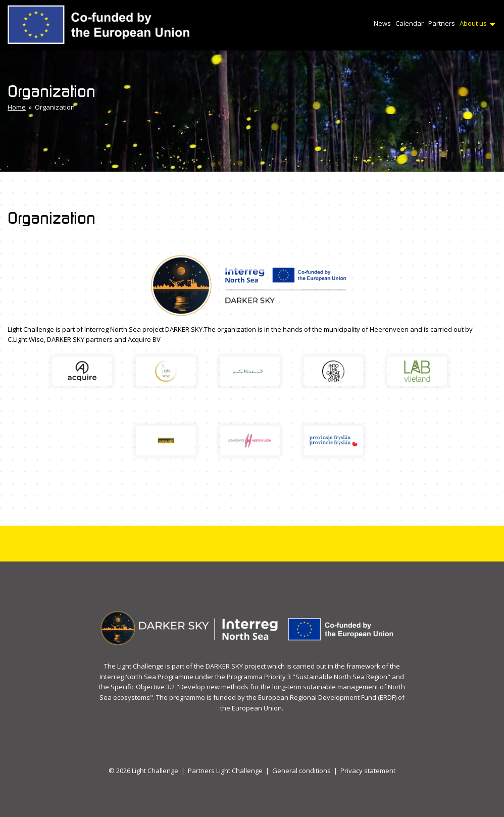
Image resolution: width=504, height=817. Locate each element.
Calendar (410, 23)
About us (477, 23)
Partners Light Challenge (225, 771)
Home (17, 107)
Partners (442, 23)
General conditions (301, 771)
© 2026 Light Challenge (143, 771)
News (382, 23)
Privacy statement (368, 771)
